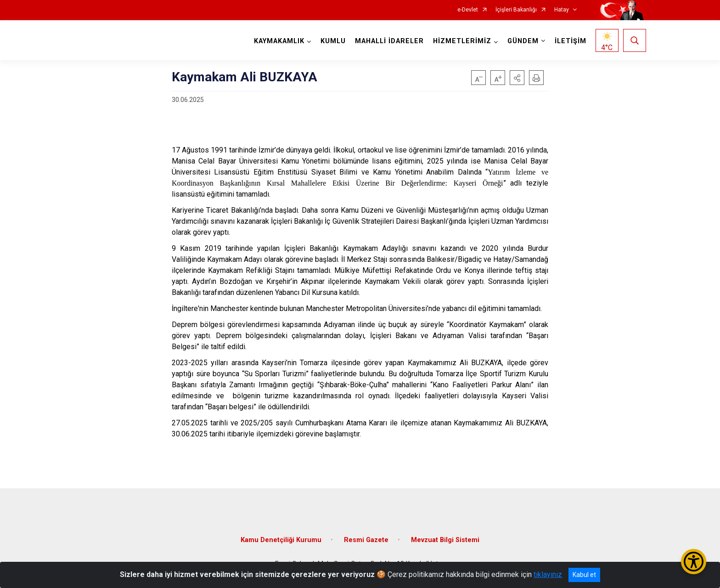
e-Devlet (468, 10)
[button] (517, 78)
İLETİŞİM (571, 41)
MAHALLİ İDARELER (389, 41)
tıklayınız (548, 574)
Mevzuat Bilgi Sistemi (445, 540)
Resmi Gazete (366, 540)
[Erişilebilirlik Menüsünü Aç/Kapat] (694, 562)
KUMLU (333, 41)
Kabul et (584, 575)
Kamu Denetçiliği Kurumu (281, 540)
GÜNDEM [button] (523, 41)
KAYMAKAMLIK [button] (279, 41)
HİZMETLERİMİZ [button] (462, 41)
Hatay (562, 10)
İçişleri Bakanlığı (516, 10)
